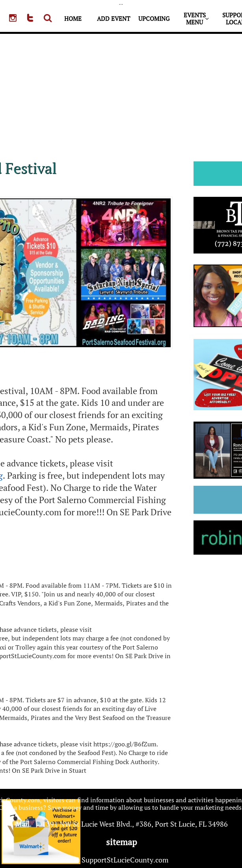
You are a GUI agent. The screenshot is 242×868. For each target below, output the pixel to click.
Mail (22, 824)
